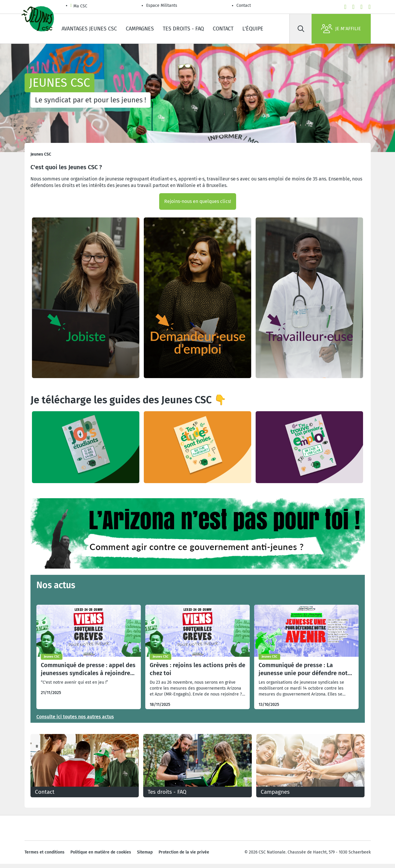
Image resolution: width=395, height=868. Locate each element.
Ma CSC (79, 6)
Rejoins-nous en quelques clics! (198, 201)
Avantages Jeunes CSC (89, 29)
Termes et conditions (45, 856)
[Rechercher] (301, 29)
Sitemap (145, 856)
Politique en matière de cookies (101, 856)
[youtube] (353, 7)
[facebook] (345, 7)
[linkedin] (369, 7)
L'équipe (253, 29)
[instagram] (361, 7)
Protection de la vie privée (184, 856)
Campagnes (140, 29)
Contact (244, 5)
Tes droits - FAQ (183, 29)
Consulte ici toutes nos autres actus (75, 717)
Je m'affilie (341, 29)
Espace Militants (162, 5)
